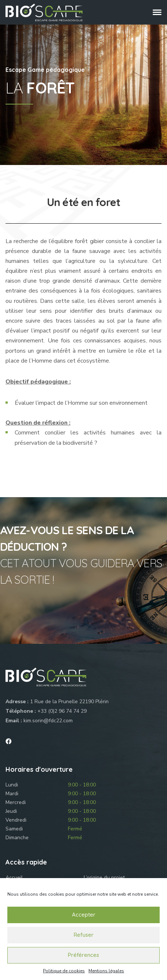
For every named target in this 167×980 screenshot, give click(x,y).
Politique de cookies (64, 971)
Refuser (84, 935)
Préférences (83, 955)
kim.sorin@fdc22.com (48, 721)
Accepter (84, 915)
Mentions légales (106, 971)
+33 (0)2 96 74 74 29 (62, 711)
